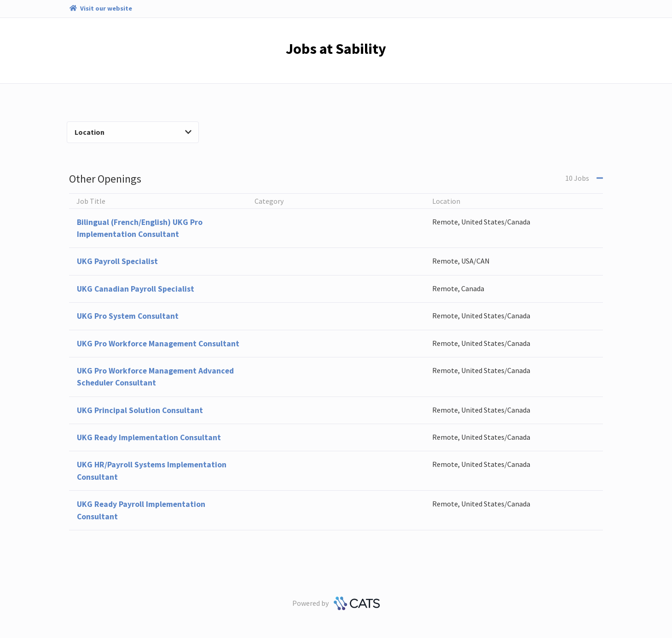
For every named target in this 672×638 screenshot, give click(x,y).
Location (133, 132)
